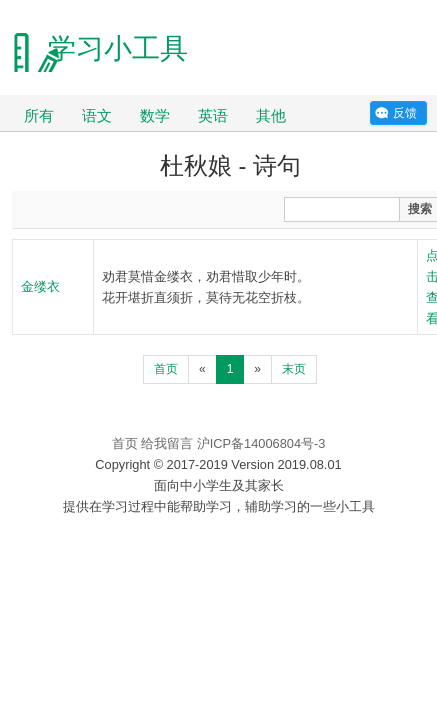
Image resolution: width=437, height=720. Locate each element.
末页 (294, 369)
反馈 (405, 113)
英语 (213, 115)
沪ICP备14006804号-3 (261, 443)
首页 (166, 369)
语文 (97, 115)
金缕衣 (40, 286)
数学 (155, 115)
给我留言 (167, 443)
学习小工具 (118, 48)
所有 (39, 115)
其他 (271, 115)
